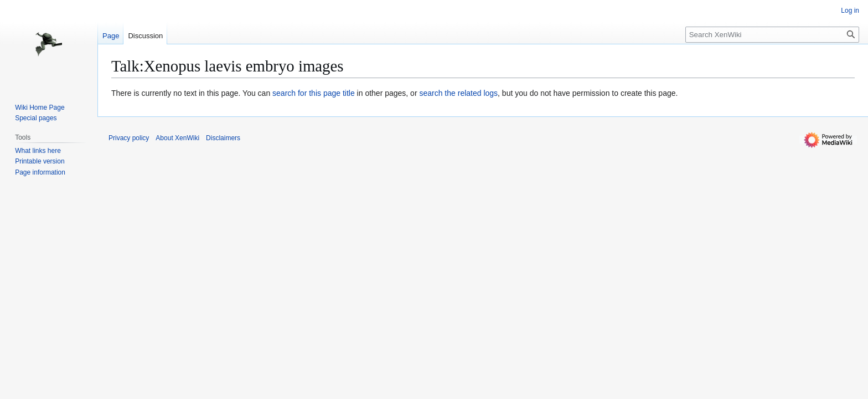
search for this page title (314, 93)
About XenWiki (177, 138)
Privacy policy (129, 138)
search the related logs (458, 93)
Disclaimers (223, 138)
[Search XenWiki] (772, 35)
